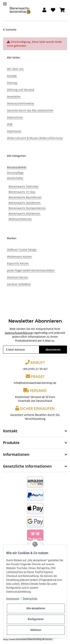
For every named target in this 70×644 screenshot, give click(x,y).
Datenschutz (15, 117)
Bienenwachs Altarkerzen (24, 214)
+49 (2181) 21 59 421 (35, 369)
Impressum (14, 131)
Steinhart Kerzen (18, 277)
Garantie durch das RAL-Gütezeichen (30, 110)
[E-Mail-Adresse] (21, 350)
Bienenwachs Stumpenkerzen (27, 208)
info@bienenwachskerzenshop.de (35, 383)
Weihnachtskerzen (20, 219)
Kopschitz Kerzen (18, 263)
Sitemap (12, 83)
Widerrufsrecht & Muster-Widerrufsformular (35, 138)
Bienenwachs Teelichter (24, 186)
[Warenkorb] (62, 10)
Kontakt (12, 76)
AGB (10, 124)
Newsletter (14, 97)
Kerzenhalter (15, 178)
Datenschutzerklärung (19, 333)
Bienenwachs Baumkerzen (25, 197)
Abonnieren (53, 350)
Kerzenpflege (15, 173)
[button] (44, 10)
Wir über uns (15, 69)
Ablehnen (36, 630)
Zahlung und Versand (21, 90)
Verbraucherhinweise (21, 103)
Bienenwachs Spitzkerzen (25, 203)
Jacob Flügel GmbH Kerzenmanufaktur (31, 270)
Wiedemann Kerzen (19, 256)
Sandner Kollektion (19, 284)
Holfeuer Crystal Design (22, 250)
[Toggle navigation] (5, 2)
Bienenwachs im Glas (22, 192)
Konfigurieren (36, 619)
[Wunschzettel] (53, 10)
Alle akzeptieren (36, 608)
